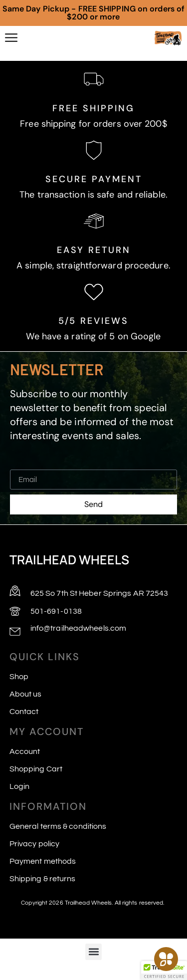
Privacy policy (34, 844)
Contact (24, 712)
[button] (93, 952)
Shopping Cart (36, 769)
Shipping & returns (43, 879)
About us (26, 694)
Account (25, 751)
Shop (19, 677)
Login (20, 786)
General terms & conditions (58, 826)
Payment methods (43, 861)
